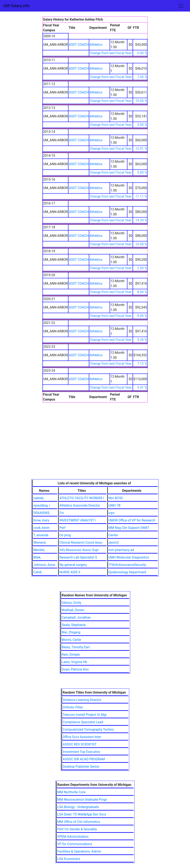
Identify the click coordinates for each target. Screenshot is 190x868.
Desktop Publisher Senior (81, 767)
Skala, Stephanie (74, 625)
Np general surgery (73, 565)
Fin (62, 513)
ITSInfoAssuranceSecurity (127, 565)
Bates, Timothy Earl (76, 647)
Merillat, (39, 550)
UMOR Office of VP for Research (132, 520)
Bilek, (37, 557)
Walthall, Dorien (73, 610)
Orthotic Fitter (73, 707)
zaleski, (39, 498)
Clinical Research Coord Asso (81, 543)
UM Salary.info (17, 6)
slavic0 (114, 543)
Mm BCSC (116, 498)
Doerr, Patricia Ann (75, 669)
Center (113, 535)
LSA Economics (69, 859)
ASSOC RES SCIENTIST (80, 744)
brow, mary (41, 520)
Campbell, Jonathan (76, 617)
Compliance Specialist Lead (83, 722)
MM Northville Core (71, 792)
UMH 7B (115, 505)
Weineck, (40, 543)
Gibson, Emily (71, 603)
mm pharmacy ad (121, 550)
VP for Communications (75, 844)
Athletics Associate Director (80, 505)
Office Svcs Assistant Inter (82, 737)
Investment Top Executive (81, 752)
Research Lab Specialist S (78, 557)
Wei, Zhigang (71, 632)
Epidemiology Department (127, 572)
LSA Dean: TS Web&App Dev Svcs (82, 814)
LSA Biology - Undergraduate (78, 807)
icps (112, 513)
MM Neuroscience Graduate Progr (82, 800)
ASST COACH (79, 45)
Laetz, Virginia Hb (74, 662)
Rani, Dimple (71, 655)
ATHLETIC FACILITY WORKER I (82, 498)
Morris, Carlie (71, 640)
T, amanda (41, 535)
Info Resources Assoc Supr (79, 550)
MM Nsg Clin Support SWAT (129, 528)
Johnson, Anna (44, 565)
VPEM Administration (73, 837)
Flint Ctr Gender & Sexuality (77, 829)
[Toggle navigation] (181, 6)
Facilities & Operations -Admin (79, 851)
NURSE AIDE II (70, 572)
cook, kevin (41, 528)
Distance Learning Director (82, 700)
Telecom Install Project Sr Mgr (85, 715)
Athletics (96, 45)
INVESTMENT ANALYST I (78, 520)
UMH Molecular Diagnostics (129, 557)
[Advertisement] (95, 448)
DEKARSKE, (42, 513)
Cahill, (38, 572)
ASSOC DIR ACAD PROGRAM (84, 759)
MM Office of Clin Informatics (79, 822)
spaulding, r (42, 505)
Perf (62, 528)
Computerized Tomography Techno (88, 730)
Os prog (65, 535)
